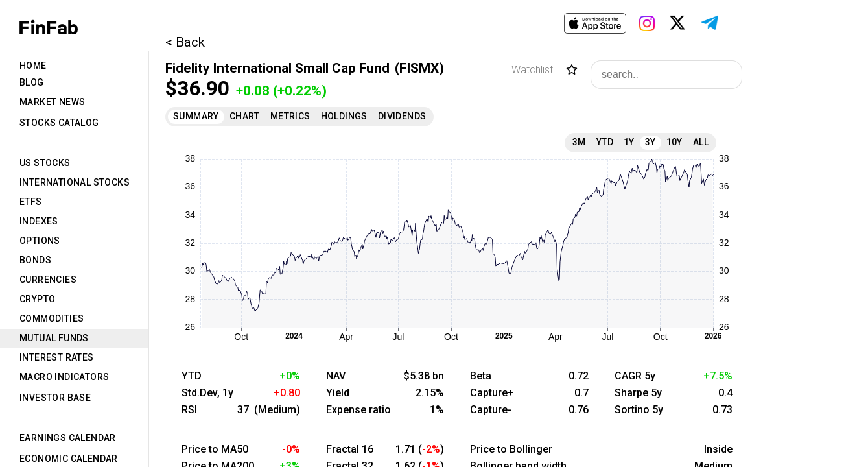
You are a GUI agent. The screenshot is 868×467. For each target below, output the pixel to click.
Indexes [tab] (39, 221)
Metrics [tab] (290, 116)
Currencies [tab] (48, 280)
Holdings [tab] (344, 116)
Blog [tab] (32, 82)
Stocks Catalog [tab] (59, 123)
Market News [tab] (52, 102)
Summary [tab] (196, 116)
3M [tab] (579, 142)
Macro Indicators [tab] (64, 377)
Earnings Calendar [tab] (68, 438)
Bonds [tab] (35, 260)
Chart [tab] (245, 116)
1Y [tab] (629, 142)
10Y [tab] (674, 142)
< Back (185, 42)
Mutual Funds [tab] (54, 338)
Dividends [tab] (402, 116)
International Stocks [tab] (75, 182)
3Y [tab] (651, 142)
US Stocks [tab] (45, 163)
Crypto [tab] (37, 299)
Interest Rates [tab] (57, 357)
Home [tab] (33, 66)
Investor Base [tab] (55, 398)
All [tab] (701, 142)
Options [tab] (40, 241)
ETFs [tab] (31, 202)
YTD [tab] (605, 142)
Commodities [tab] (52, 318)
